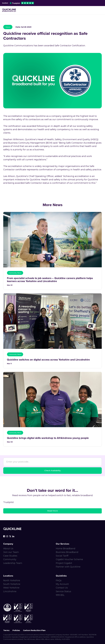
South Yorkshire (12, 584)
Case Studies (10, 556)
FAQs (59, 580)
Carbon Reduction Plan (34, 630)
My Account (62, 584)
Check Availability (52, 470)
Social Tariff (62, 556)
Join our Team (11, 552)
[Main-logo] (9, 10)
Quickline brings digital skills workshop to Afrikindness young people (48, 438)
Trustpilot (8, 502)
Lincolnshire (10, 591)
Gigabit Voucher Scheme (69, 559)
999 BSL (60, 595)
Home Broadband (66, 549)
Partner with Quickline (68, 567)
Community (10, 559)
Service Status (63, 591)
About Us (8, 549)
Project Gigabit (64, 563)
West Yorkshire (11, 588)
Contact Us (62, 588)
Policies (16, 630)
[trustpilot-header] (18, 3)
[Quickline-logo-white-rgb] (12, 529)
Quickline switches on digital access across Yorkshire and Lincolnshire (48, 360)
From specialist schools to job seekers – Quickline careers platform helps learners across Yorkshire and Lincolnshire (50, 280)
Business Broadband (67, 552)
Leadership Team (13, 563)
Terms (6, 630)
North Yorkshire (12, 580)
